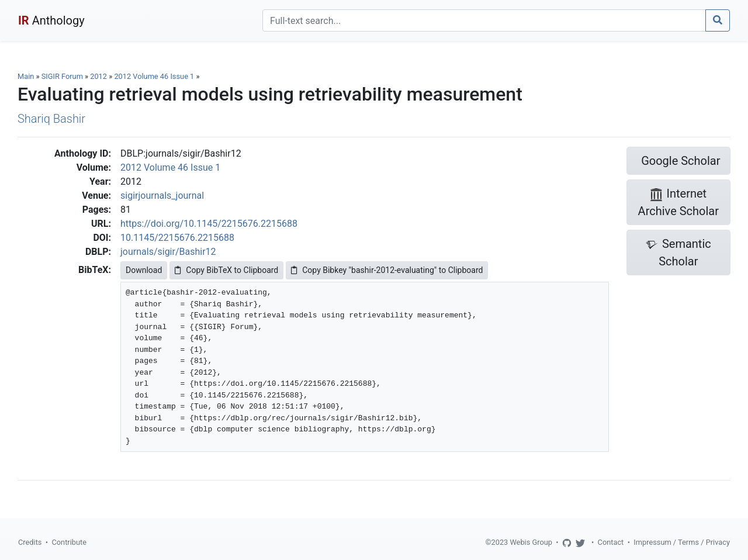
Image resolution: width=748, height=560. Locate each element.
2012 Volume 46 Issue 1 (155, 76)
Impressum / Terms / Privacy (682, 542)
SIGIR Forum (62, 76)
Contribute (69, 542)
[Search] (484, 20)
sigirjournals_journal (162, 196)
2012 (98, 76)
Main (26, 76)
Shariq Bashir (51, 119)
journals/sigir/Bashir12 (168, 252)
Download (144, 270)
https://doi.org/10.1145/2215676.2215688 (209, 224)
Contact (611, 542)
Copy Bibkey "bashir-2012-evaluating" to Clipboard (387, 270)
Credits (30, 542)
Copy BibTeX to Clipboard (226, 270)
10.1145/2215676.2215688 (177, 238)
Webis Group (531, 542)
